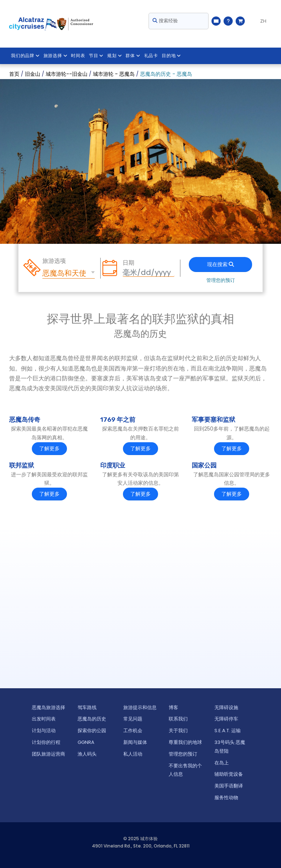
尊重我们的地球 (185, 742)
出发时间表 (44, 719)
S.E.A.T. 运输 (228, 731)
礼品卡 (151, 56)
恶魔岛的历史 (92, 719)
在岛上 (222, 763)
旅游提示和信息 (140, 707)
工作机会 (133, 731)
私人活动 (133, 754)
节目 (96, 56)
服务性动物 (226, 798)
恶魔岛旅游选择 (48, 707)
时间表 (78, 56)
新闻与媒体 (135, 742)
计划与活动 (44, 731)
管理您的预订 (221, 280)
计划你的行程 (46, 742)
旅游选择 (56, 56)
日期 (128, 263)
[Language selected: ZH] (260, 21)
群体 (133, 56)
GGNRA (86, 742)
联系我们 (178, 719)
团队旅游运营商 (48, 754)
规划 (115, 56)
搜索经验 (165, 21)
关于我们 (178, 731)
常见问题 (133, 719)
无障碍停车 (226, 719)
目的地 (172, 56)
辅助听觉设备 (229, 774)
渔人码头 (87, 754)
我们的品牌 (25, 56)
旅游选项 (54, 261)
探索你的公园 (92, 731)
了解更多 (49, 449)
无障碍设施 (226, 707)
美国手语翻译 (229, 786)
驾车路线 (87, 707)
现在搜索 (220, 265)
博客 (173, 707)
